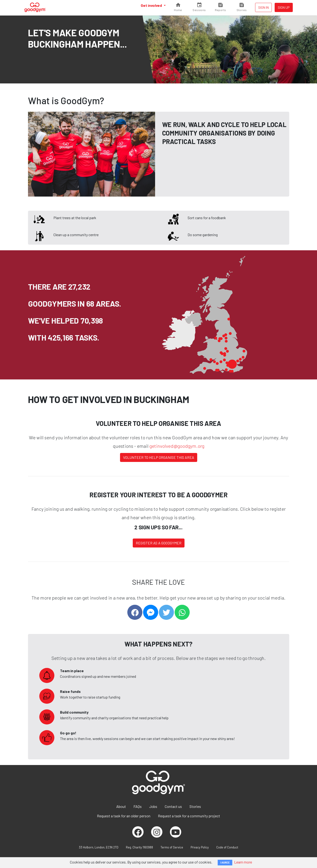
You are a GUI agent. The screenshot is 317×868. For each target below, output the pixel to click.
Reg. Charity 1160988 (139, 847)
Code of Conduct (227, 847)
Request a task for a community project (189, 816)
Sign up (284, 7)
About (121, 806)
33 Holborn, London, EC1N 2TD (99, 847)
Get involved (152, 5)
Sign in (263, 7)
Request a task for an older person (124, 816)
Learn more (243, 862)
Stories (195, 806)
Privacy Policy (200, 847)
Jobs (153, 806)
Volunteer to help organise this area (159, 457)
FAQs (138, 806)
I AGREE (225, 862)
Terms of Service (172, 847)
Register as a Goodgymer (159, 543)
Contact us (173, 806)
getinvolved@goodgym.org (177, 446)
